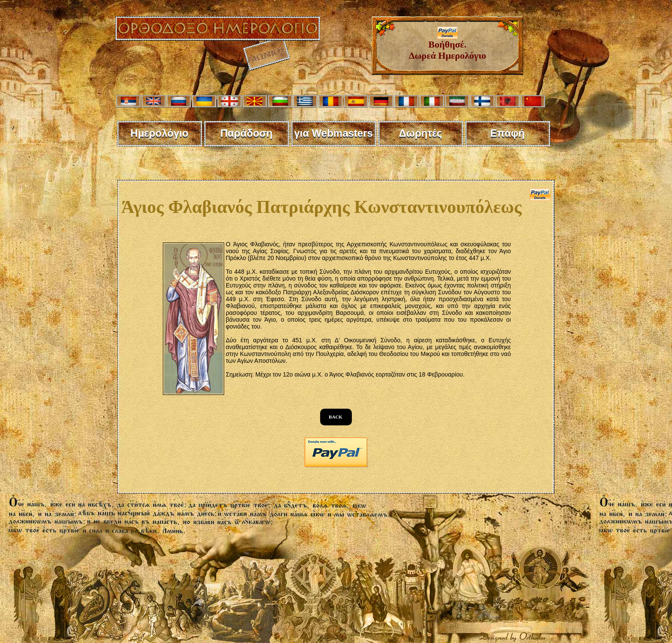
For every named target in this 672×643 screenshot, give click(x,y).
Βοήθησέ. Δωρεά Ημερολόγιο (448, 46)
